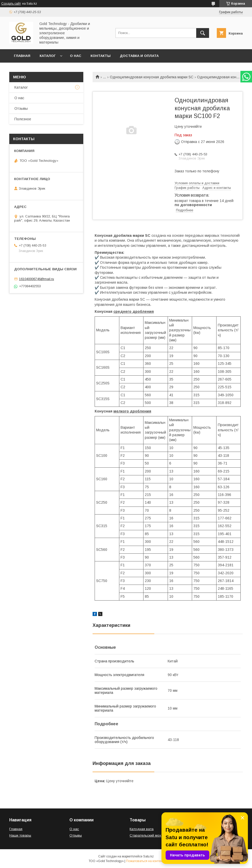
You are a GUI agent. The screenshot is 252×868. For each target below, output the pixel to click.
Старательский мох (145, 835)
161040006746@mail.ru (37, 279)
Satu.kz (148, 856)
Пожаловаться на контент (145, 861)
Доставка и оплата (139, 56)
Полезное (23, 119)
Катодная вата (142, 829)
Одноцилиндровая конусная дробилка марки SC (152, 77)
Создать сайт (11, 4)
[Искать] (203, 33)
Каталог (48, 56)
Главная (22, 56)
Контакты (101, 56)
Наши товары (20, 835)
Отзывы (21, 108)
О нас (76, 56)
